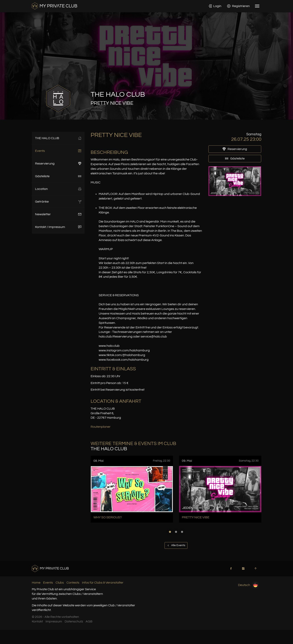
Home (36, 583)
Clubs (60, 583)
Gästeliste (58, 176)
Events (58, 151)
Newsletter (58, 214)
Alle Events (176, 545)
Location (58, 189)
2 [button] (176, 532)
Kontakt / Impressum (58, 227)
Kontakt (37, 621)
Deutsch (248, 585)
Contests (73, 583)
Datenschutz (74, 621)
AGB (89, 621)
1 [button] (170, 532)
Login (215, 6)
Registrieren (238, 6)
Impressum (54, 621)
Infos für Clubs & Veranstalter (103, 583)
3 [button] (182, 532)
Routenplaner (101, 427)
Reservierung (58, 164)
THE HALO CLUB (58, 138)
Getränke (58, 202)
